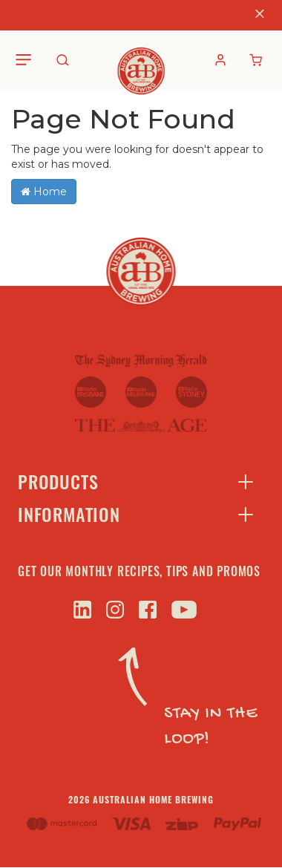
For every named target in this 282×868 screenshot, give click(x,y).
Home (44, 192)
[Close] (260, 15)
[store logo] (141, 59)
